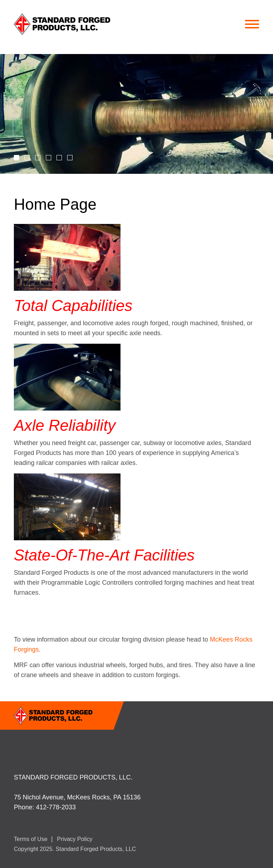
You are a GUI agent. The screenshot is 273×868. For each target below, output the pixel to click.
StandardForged (75, 24)
